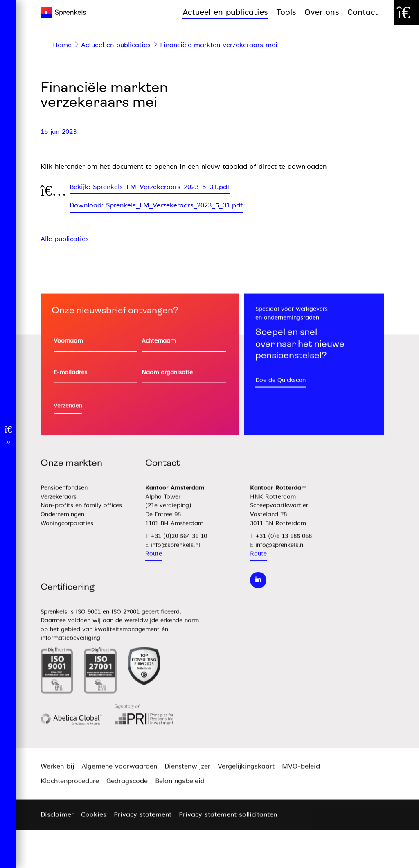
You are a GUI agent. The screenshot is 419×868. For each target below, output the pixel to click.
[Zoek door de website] (407, 12)
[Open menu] (8, 434)
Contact (363, 12)
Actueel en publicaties (225, 12)
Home (62, 45)
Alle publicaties (65, 239)
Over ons (322, 12)
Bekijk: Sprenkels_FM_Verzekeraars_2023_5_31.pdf (150, 187)
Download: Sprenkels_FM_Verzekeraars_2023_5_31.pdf (156, 205)
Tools (286, 12)
